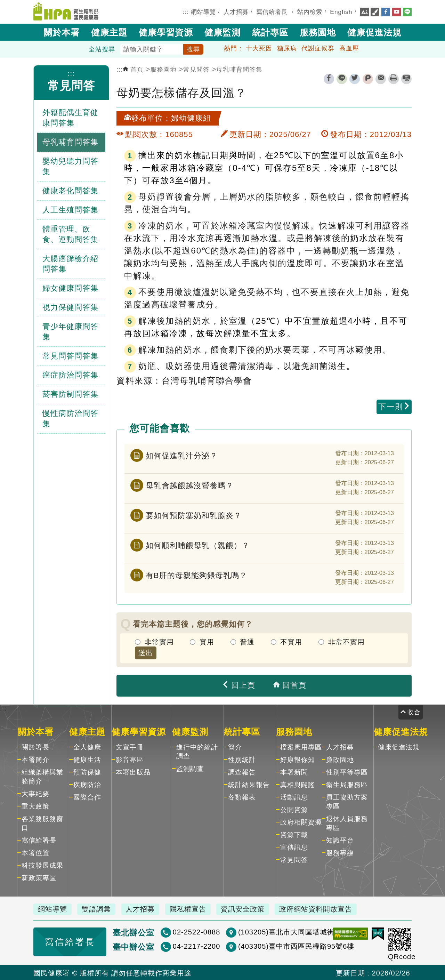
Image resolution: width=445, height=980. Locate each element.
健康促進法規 (374, 32)
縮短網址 (406, 79)
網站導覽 (203, 11)
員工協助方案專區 (347, 801)
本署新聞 (294, 772)
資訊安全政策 (249, 908)
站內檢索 (310, 11)
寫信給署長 (272, 11)
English (341, 11)
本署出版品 (133, 772)
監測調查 (190, 768)
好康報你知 (298, 759)
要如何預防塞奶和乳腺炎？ (194, 515)
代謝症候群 (318, 48)
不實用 (291, 642)
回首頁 (290, 685)
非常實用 (159, 642)
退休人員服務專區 (347, 823)
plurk (368, 79)
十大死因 (259, 48)
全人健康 (87, 746)
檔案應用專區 (301, 746)
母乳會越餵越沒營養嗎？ (190, 485)
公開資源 (294, 809)
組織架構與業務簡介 (42, 776)
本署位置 (35, 852)
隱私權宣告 (193, 908)
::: (186, 11)
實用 (207, 642)
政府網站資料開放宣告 (324, 908)
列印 (394, 79)
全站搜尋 (102, 49)
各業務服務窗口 (42, 823)
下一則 (394, 406)
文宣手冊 (130, 746)
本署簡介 (35, 759)
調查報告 (242, 772)
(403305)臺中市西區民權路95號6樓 (276, 946)
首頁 (133, 69)
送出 (146, 652)
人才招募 (236, 11)
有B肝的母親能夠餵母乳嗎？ (196, 574)
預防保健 (87, 772)
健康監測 (222, 32)
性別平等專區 (347, 772)
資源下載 (294, 834)
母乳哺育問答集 (239, 69)
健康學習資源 (166, 32)
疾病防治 (87, 784)
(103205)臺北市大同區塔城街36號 (274, 931)
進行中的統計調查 (197, 751)
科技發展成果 (42, 865)
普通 (247, 642)
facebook (329, 79)
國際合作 (87, 797)
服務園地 (318, 32)
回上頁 (238, 685)
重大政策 (35, 806)
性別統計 (242, 759)
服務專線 (340, 852)
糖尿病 (287, 48)
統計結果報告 (249, 784)
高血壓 (349, 48)
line (342, 79)
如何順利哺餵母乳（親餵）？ (198, 544)
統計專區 (270, 32)
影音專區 (130, 759)
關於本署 (62, 32)
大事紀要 (35, 793)
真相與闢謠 (298, 784)
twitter (355, 79)
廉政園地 (340, 759)
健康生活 (87, 759)
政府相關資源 (301, 822)
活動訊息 (294, 797)
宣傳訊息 (294, 847)
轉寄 (381, 79)
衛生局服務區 (347, 784)
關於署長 (35, 746)
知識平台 (340, 840)
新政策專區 (39, 877)
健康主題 (109, 32)
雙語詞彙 (99, 908)
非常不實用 (346, 642)
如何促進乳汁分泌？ (182, 455)
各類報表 (242, 797)
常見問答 (71, 85)
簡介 (235, 746)
